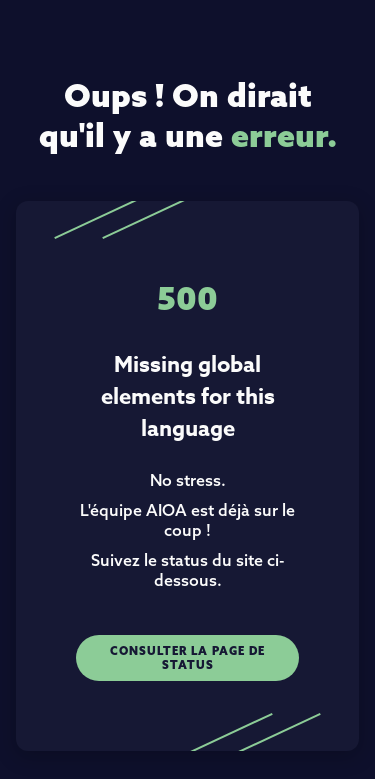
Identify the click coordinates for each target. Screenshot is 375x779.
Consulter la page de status (187, 658)
